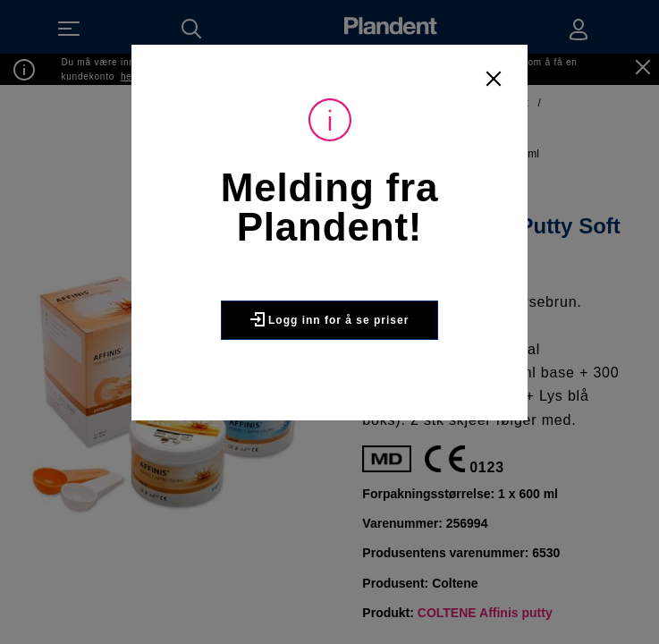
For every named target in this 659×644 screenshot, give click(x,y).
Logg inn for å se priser (330, 319)
